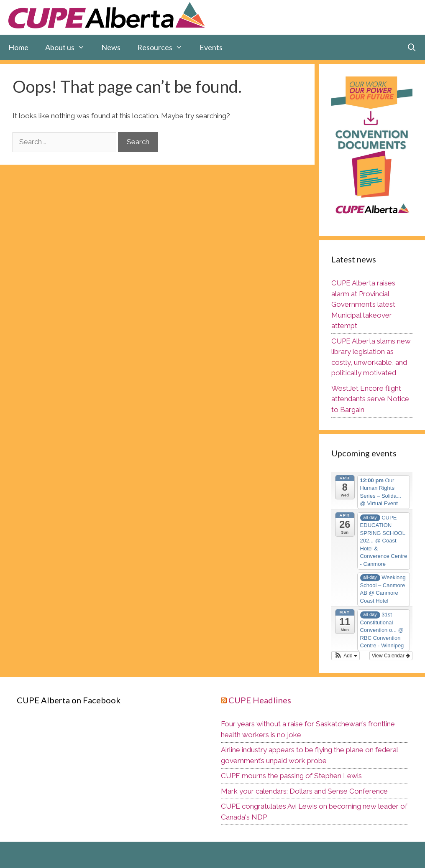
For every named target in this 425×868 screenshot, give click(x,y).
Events (211, 47)
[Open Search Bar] (412, 47)
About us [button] (69, 47)
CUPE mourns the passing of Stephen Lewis (291, 776)
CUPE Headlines (260, 700)
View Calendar (391, 656)
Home (18, 47)
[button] (346, 656)
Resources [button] (164, 47)
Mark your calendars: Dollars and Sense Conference (304, 791)
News (111, 47)
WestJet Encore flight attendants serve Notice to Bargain (370, 399)
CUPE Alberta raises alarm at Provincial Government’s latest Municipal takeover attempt (363, 304)
